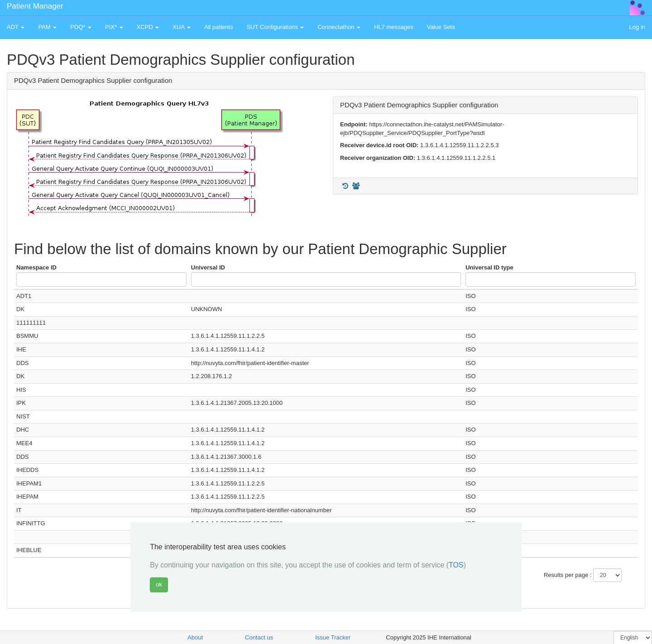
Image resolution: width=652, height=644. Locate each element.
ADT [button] (16, 27)
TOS (456, 565)
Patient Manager (35, 6)
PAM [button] (47, 27)
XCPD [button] (148, 27)
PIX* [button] (114, 27)
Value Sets (441, 27)
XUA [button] (182, 27)
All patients (219, 27)
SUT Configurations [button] (276, 27)
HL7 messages (394, 27)
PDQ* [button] (81, 27)
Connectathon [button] (339, 27)
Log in (637, 27)
